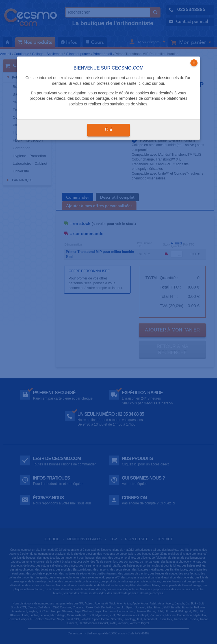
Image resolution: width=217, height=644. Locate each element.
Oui (109, 130)
